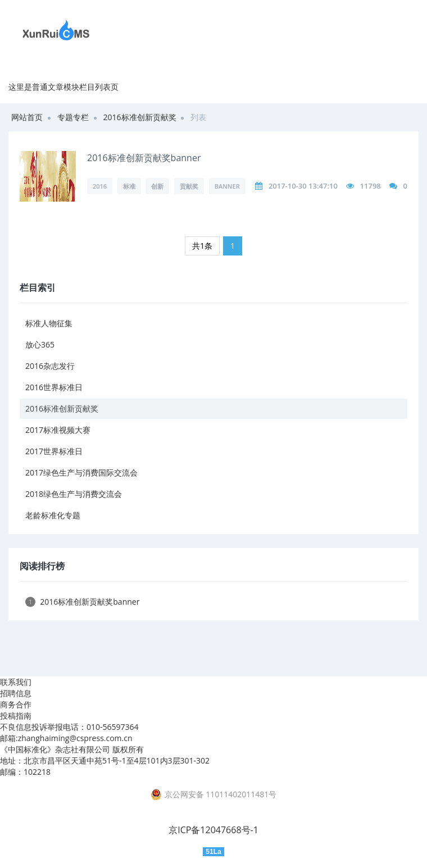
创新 (157, 186)
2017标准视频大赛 (58, 430)
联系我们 (16, 682)
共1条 (202, 246)
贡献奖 (189, 186)
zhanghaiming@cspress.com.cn (75, 738)
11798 (371, 186)
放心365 (40, 344)
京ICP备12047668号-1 (213, 830)
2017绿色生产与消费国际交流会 (81, 472)
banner (227, 186)
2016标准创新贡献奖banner (144, 158)
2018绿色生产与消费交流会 (74, 494)
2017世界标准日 (54, 451)
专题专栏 (73, 117)
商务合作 (16, 704)
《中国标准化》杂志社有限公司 (55, 749)
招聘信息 (16, 693)
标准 (129, 186)
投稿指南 (16, 716)
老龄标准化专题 (53, 515)
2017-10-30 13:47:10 (303, 186)
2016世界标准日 (54, 387)
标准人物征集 (49, 323)
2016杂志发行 (50, 366)
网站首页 (27, 117)
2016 (100, 186)
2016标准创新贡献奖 (140, 117)
